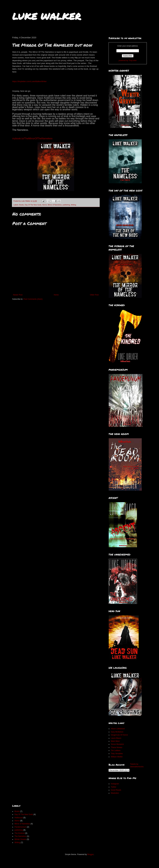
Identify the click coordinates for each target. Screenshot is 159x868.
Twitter (114, 787)
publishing (66, 205)
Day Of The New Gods (33, 205)
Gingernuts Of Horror (119, 735)
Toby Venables (117, 754)
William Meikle (117, 757)
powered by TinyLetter (128, 60)
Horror (44, 205)
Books (22, 205)
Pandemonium (20, 827)
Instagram (115, 784)
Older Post (94, 295)
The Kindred (19, 833)
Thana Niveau (117, 747)
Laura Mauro (116, 738)
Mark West (115, 741)
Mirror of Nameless (55, 205)
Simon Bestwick (117, 744)
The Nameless (20, 836)
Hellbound (19, 818)
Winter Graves (20, 839)
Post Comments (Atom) (33, 299)
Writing (73, 205)
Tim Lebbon (116, 750)
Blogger (90, 854)
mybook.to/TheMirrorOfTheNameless (32, 138)
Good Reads (116, 790)
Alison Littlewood (118, 729)
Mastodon (115, 793)
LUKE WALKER (47, 16)
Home (56, 295)
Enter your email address (128, 46)
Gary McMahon (117, 732)
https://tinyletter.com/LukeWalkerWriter (29, 81)
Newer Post (18, 295)
